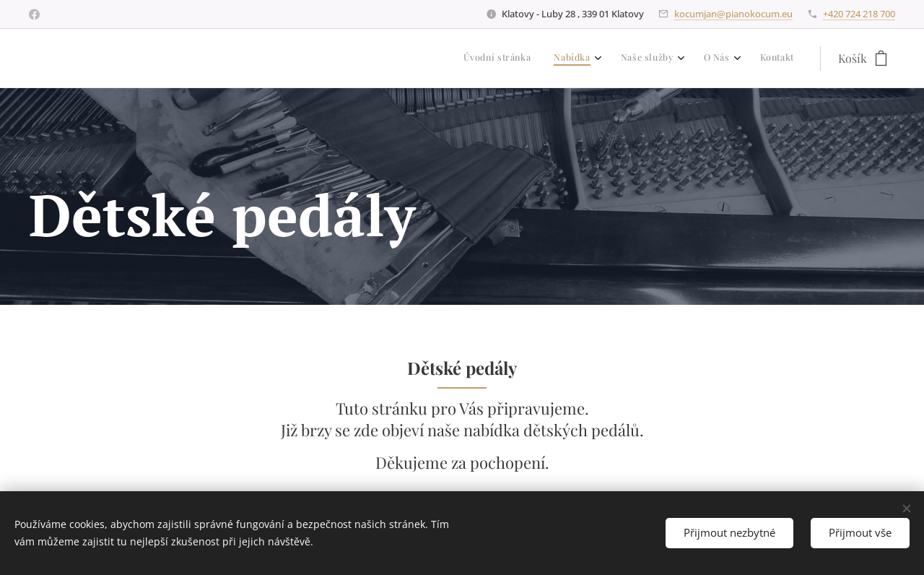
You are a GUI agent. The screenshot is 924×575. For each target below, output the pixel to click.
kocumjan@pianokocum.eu (733, 14)
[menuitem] (684, 59)
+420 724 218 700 (859, 14)
